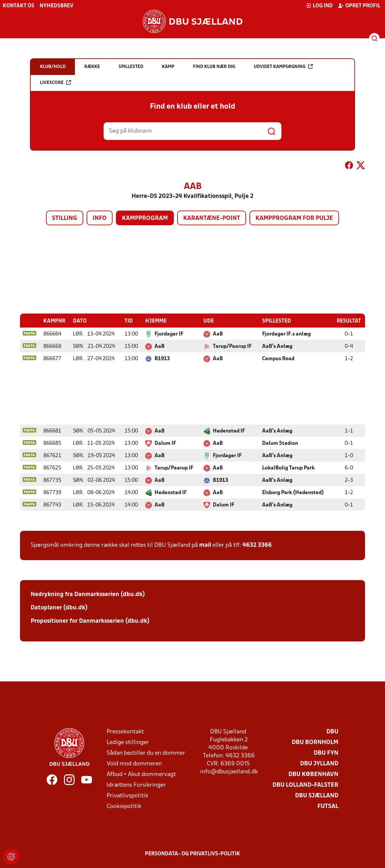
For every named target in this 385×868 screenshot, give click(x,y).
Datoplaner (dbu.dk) (59, 608)
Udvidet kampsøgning (283, 66)
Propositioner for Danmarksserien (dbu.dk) (90, 621)
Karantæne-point (212, 218)
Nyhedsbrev (56, 6)
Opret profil (359, 6)
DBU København (313, 774)
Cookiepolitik (124, 806)
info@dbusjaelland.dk (229, 772)
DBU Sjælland (317, 796)
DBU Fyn (326, 753)
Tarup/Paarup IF (232, 346)
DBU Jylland (319, 764)
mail (205, 545)
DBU (332, 732)
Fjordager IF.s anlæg (286, 334)
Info (100, 218)
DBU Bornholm (315, 742)
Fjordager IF (169, 334)
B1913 (162, 359)
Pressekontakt (125, 732)
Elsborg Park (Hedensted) (293, 492)
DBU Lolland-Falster (305, 785)
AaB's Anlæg (277, 346)
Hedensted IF (229, 431)
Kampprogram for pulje (294, 218)
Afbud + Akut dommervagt (141, 774)
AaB (218, 334)
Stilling (65, 218)
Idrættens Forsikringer (136, 785)
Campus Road (278, 359)
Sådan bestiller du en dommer (146, 753)
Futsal (328, 806)
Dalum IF (165, 443)
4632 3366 (257, 545)
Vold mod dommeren (134, 764)
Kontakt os (18, 6)
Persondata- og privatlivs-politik (192, 854)
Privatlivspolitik (127, 796)
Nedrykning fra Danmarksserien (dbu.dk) (88, 594)
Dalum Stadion (280, 443)
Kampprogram (145, 218)
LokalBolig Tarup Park (288, 468)
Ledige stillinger (128, 742)
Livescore (55, 82)
